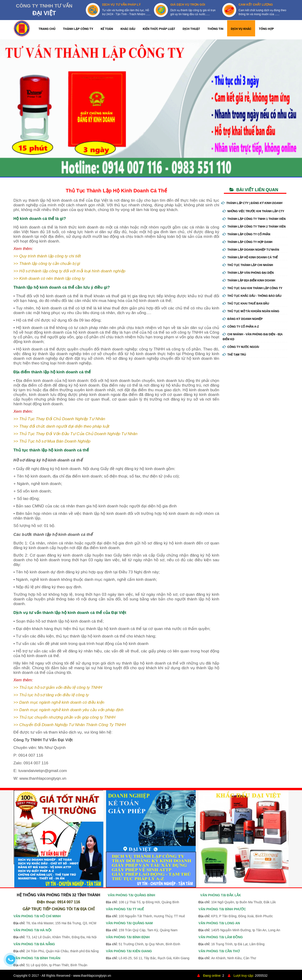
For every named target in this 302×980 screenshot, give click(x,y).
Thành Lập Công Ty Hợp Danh (248, 242)
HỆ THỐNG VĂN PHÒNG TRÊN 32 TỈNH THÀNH (59, 895)
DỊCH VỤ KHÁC (241, 29)
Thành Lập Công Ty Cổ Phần (246, 234)
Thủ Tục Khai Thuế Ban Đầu (246, 304)
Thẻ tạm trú (234, 355)
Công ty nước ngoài (241, 347)
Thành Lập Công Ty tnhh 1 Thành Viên (254, 219)
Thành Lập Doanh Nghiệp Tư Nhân (251, 250)
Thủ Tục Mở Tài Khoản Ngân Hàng (251, 311)
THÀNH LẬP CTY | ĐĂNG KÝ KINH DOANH (252, 203)
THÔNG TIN (215, 29)
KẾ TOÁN (107, 29)
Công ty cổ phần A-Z (241, 327)
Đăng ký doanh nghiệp (243, 319)
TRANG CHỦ (47, 29)
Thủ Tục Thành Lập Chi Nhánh (248, 265)
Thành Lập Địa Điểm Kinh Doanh (249, 280)
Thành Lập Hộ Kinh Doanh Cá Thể (250, 257)
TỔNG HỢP (266, 29)
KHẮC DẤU (128, 29)
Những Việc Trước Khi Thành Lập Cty (253, 211)
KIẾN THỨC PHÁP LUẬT (159, 29)
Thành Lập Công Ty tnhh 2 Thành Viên (254, 227)
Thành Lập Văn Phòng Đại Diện (248, 273)
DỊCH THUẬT (191, 29)
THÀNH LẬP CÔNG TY (78, 29)
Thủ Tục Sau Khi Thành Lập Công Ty (253, 288)
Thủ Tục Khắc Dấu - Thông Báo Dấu (252, 296)
